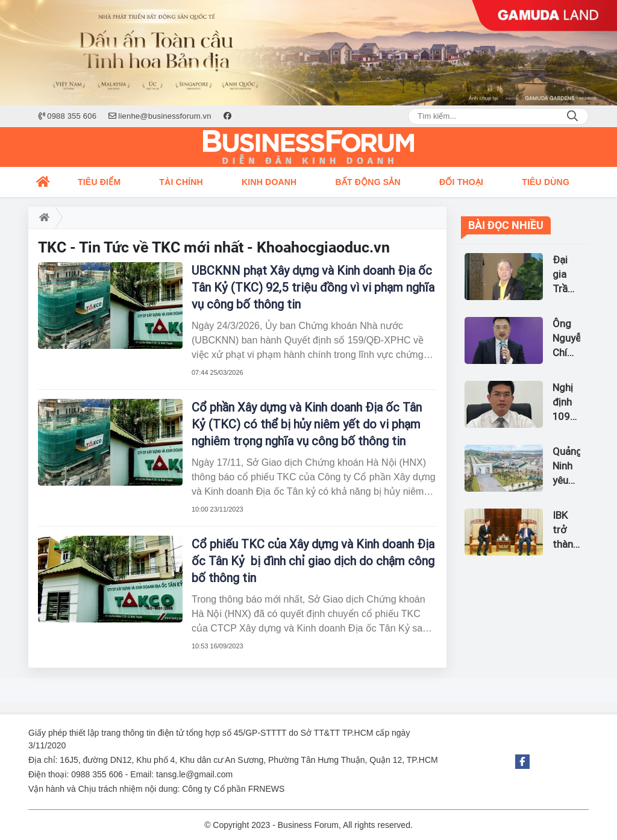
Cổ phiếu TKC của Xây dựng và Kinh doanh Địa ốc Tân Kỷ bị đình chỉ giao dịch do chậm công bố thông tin (313, 561)
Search (572, 116)
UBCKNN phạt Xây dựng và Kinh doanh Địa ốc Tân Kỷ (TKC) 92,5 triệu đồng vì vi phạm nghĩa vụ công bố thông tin (313, 287)
